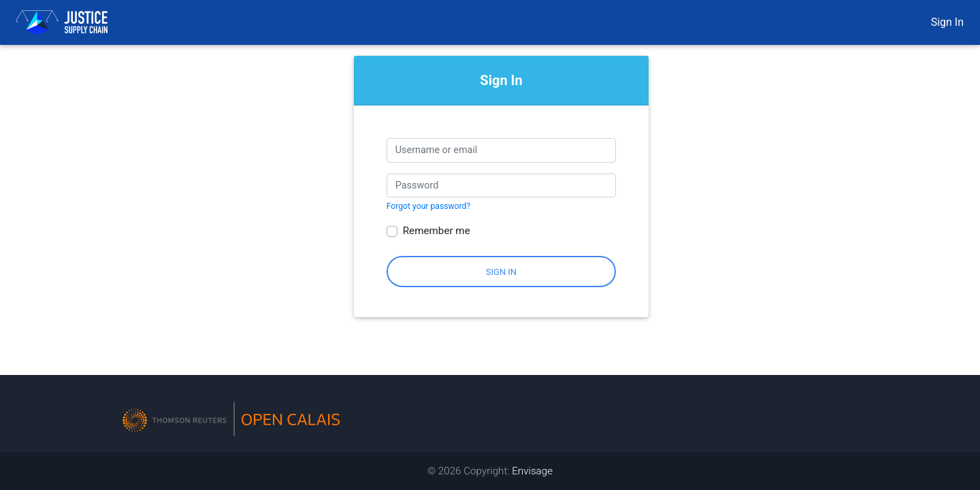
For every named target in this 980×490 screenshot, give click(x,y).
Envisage (532, 471)
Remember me (437, 231)
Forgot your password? (428, 206)
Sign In (947, 22)
